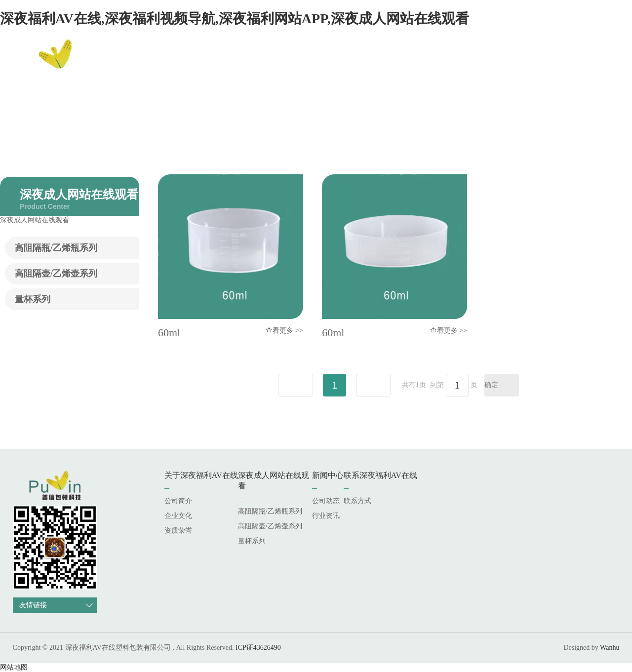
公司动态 (326, 501)
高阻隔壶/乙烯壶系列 (56, 274)
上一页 (296, 385)
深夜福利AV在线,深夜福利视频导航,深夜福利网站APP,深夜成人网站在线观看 (235, 19)
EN (604, 62)
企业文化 (178, 516)
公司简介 (178, 501)
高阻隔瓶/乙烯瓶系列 (56, 248)
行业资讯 (326, 516)
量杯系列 (33, 299)
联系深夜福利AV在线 (534, 61)
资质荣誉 (178, 531)
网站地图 (14, 667)
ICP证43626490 (258, 648)
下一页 (373, 385)
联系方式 (357, 501)
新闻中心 (470, 61)
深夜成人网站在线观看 (401, 61)
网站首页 (247, 61)
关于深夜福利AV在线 (313, 61)
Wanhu (610, 648)
